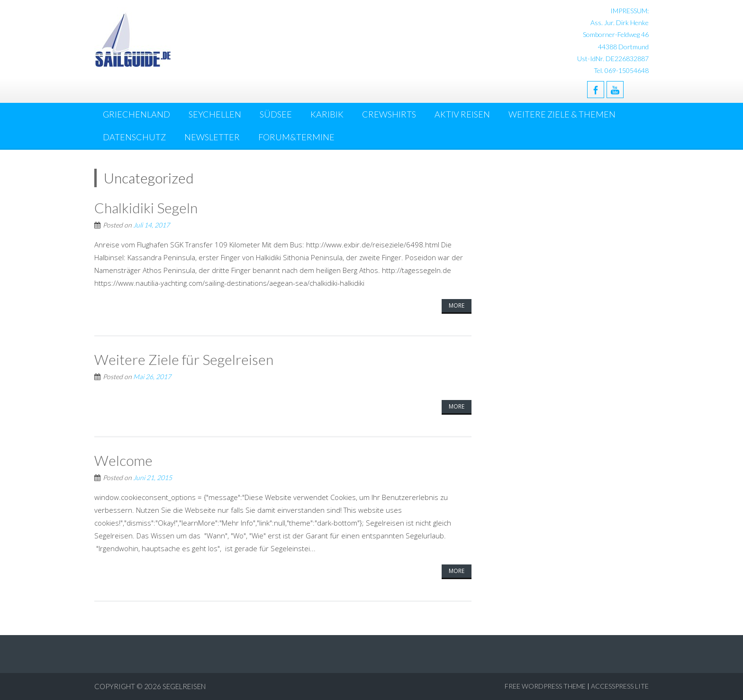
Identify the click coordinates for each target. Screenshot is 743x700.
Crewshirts (389, 114)
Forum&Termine (296, 137)
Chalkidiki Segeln (146, 208)
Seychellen (215, 114)
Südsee (276, 114)
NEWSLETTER (212, 137)
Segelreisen (184, 686)
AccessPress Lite (620, 686)
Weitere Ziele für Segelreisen (184, 359)
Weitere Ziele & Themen (562, 114)
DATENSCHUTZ (134, 137)
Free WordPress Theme (545, 686)
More (457, 305)
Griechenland (136, 114)
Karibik (327, 114)
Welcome (123, 460)
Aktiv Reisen (462, 114)
